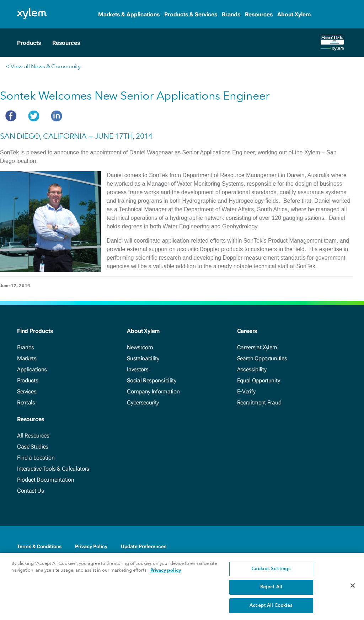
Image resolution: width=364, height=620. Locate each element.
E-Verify (246, 391)
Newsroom (140, 347)
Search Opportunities (262, 358)
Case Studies (33, 447)
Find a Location (36, 458)
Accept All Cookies (271, 611)
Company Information (153, 391)
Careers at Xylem (257, 347)
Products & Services (191, 14)
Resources (259, 14)
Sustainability (143, 358)
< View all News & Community (43, 66)
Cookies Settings (271, 574)
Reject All (271, 592)
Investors (138, 369)
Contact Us (31, 491)
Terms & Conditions (39, 546)
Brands (231, 14)
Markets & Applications (129, 14)
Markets (27, 358)
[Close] (353, 590)
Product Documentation (45, 480)
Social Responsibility (151, 380)
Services (27, 391)
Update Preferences (144, 546)
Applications (32, 369)
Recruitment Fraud (259, 402)
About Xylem (294, 14)
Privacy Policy (91, 546)
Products (28, 380)
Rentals (26, 402)
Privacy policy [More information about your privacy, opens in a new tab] (166, 575)
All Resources (33, 436)
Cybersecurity (143, 402)
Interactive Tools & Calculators (53, 469)
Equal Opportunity (259, 380)
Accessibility (252, 369)
